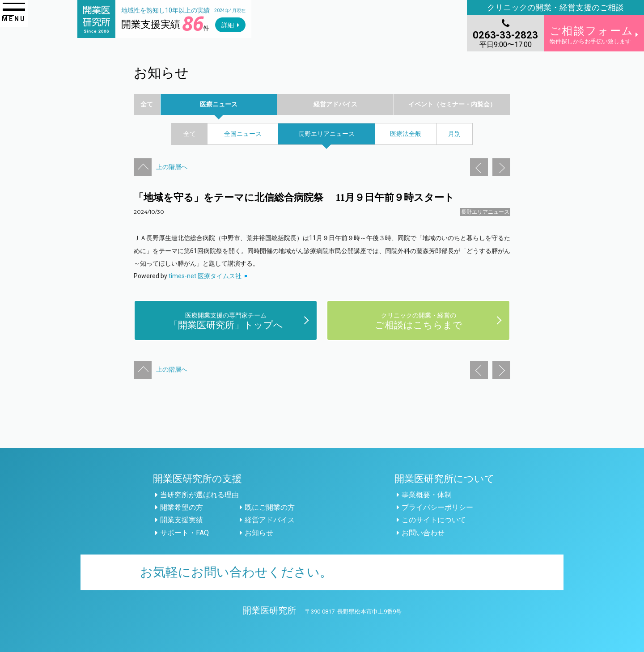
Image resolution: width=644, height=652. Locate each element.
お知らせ (259, 533)
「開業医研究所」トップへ (226, 320)
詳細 (228, 25)
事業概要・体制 (427, 495)
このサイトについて (434, 520)
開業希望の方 (182, 507)
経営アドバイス (270, 520)
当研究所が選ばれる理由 (199, 495)
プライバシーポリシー (437, 507)
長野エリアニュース (485, 212)
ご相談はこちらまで (419, 320)
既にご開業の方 (270, 507)
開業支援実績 (182, 520)
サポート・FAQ (184, 533)
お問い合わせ (423, 533)
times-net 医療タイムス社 (208, 276)
